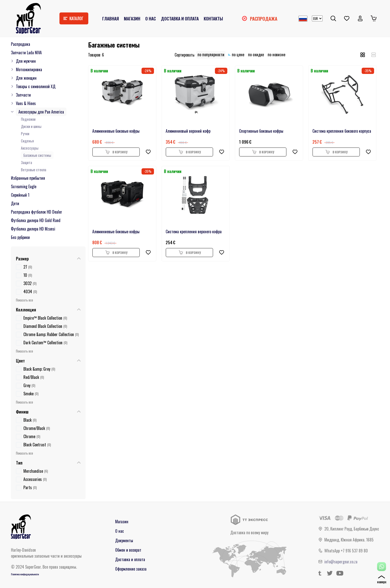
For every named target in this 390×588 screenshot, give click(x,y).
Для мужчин (26, 61)
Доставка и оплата (180, 18)
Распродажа (264, 19)
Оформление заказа (131, 569)
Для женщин (26, 78)
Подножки (28, 119)
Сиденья (27, 141)
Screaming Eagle (24, 186)
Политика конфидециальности (25, 574)
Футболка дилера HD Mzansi (33, 229)
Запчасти (23, 95)
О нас (151, 18)
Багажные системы (37, 155)
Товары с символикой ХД (36, 86)
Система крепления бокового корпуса (342, 131)
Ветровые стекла (34, 170)
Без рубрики (20, 237)
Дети (15, 203)
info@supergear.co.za (341, 562)
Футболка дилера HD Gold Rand (36, 220)
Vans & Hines (26, 103)
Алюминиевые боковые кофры (116, 131)
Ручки (25, 134)
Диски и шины (31, 126)
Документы (124, 540)
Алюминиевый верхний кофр (188, 131)
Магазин (132, 18)
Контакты (213, 18)
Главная (111, 18)
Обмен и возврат (128, 550)
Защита (26, 162)
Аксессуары (30, 148)
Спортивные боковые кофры (261, 131)
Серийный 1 (20, 195)
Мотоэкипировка (29, 69)
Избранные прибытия (28, 178)
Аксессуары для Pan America (41, 112)
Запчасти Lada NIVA (26, 53)
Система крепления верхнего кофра (194, 232)
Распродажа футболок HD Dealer (37, 212)
